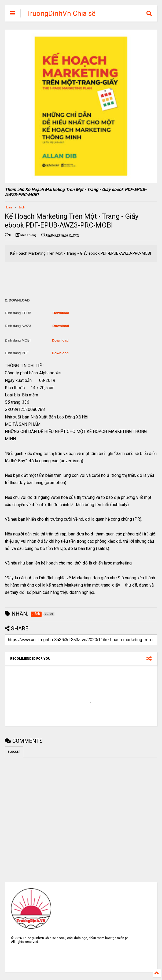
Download (61, 313)
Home (8, 207)
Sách (22, 207)
